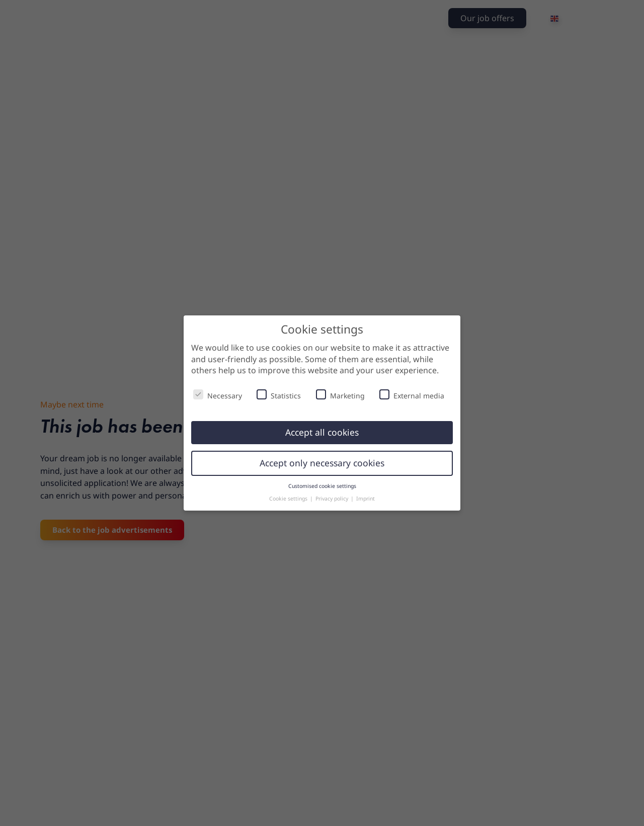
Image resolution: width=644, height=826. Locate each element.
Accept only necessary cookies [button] (322, 463)
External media (412, 395)
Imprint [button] (366, 499)
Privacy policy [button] (333, 499)
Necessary (218, 395)
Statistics (279, 395)
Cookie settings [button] (289, 499)
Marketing (340, 395)
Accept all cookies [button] (322, 432)
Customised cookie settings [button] (322, 486)
